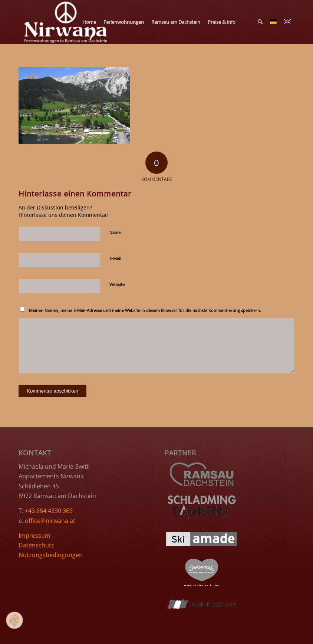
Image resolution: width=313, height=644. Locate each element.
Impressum (34, 536)
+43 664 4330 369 (49, 511)
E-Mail (115, 258)
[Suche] (260, 22)
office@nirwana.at (50, 521)
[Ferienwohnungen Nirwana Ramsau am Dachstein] (66, 22)
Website (117, 284)
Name (115, 232)
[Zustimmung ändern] (14, 620)
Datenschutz (36, 545)
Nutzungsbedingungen (51, 555)
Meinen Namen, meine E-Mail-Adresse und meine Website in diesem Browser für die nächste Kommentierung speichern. (145, 310)
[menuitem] (89, 22)
